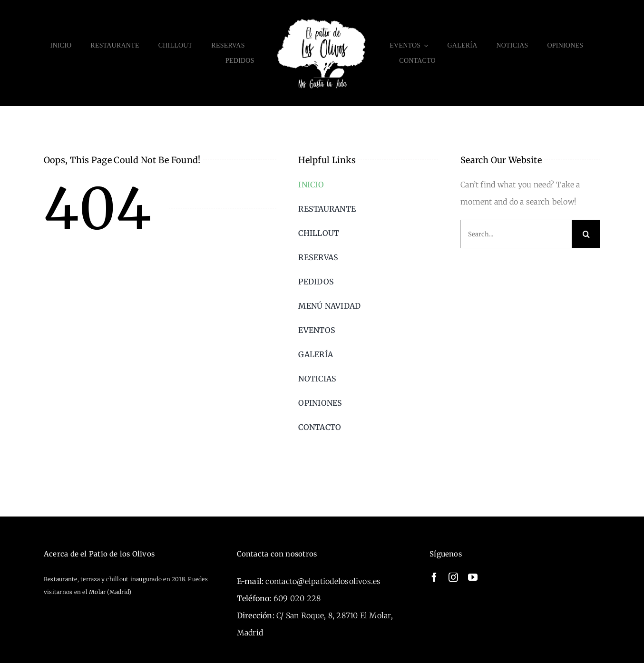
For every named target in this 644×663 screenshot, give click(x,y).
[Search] (586, 234)
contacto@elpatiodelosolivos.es (323, 581)
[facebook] (434, 577)
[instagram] (453, 577)
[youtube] (473, 577)
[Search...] (516, 234)
